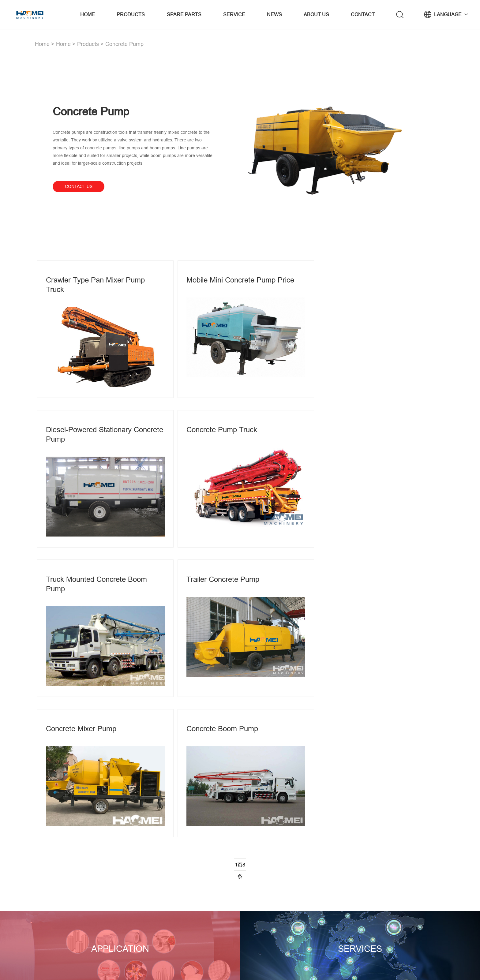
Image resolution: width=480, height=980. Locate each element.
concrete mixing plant (187, 872)
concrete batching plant (219, 965)
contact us (79, 186)
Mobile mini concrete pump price (235, 281)
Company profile (330, 872)
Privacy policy (179, 965)
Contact (363, 14)
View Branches (62, 923)
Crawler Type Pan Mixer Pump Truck (95, 286)
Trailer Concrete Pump (353, 427)
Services (360, 790)
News (275, 14)
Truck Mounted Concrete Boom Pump (232, 432)
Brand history (327, 893)
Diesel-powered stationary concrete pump (359, 286)
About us (316, 14)
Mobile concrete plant (263, 872)
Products (132, 14)
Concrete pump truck (81, 427)
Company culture (331, 904)
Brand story (325, 882)
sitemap (154, 965)
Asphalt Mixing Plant (186, 882)
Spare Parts (184, 14)
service (234, 14)
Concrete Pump (124, 44)
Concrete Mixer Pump (81, 574)
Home (88, 14)
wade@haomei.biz (405, 893)
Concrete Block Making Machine (273, 893)
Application (120, 790)
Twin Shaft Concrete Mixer (267, 882)
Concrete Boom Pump (217, 574)
